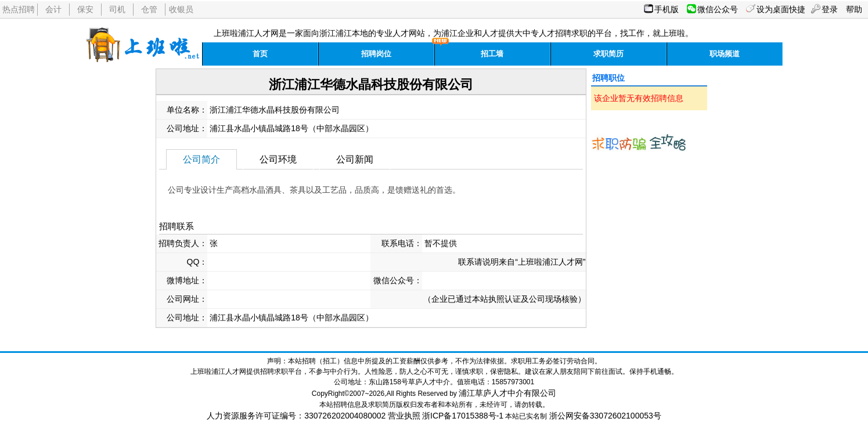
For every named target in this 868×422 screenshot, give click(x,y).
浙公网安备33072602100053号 (605, 416)
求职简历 (608, 54)
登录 (830, 9)
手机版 (667, 9)
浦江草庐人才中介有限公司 (507, 393)
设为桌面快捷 (781, 9)
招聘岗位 (376, 54)
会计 (53, 9)
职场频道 (725, 54)
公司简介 (201, 159)
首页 (260, 54)
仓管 (149, 9)
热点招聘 (19, 9)
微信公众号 (718, 9)
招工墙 (492, 54)
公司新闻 (355, 159)
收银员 (181, 9)
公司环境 (278, 159)
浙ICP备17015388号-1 (463, 416)
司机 (117, 9)
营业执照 (404, 416)
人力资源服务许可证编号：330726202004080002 (296, 416)
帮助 (854, 9)
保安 (85, 9)
